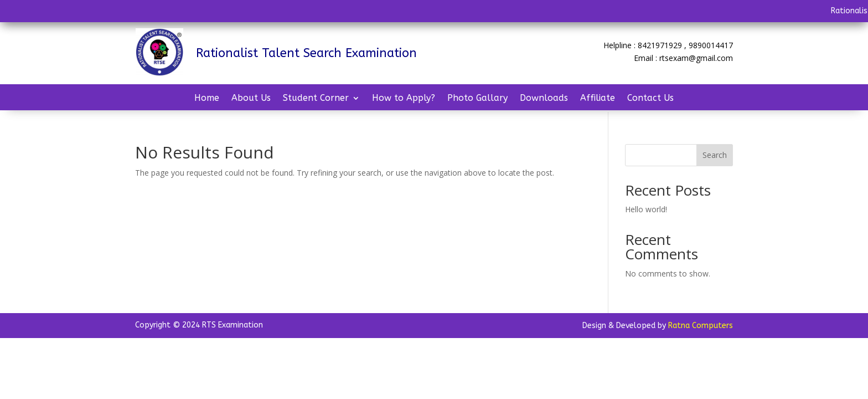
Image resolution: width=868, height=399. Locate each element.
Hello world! (646, 209)
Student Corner (316, 99)
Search (715, 155)
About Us (251, 99)
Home (207, 99)
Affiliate (598, 99)
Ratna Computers (701, 326)
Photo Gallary (477, 99)
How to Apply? (404, 99)
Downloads (544, 99)
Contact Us (650, 99)
